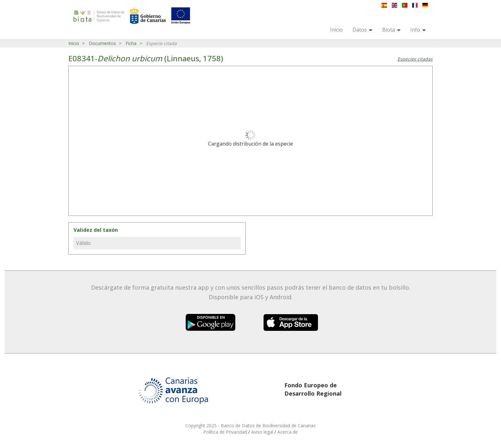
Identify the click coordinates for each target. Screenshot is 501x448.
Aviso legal (263, 432)
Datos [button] (362, 30)
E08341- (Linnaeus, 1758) (146, 58)
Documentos (102, 43)
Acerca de (288, 432)
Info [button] (418, 30)
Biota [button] (391, 30)
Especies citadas (415, 59)
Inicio (336, 30)
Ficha (131, 43)
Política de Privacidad (226, 432)
